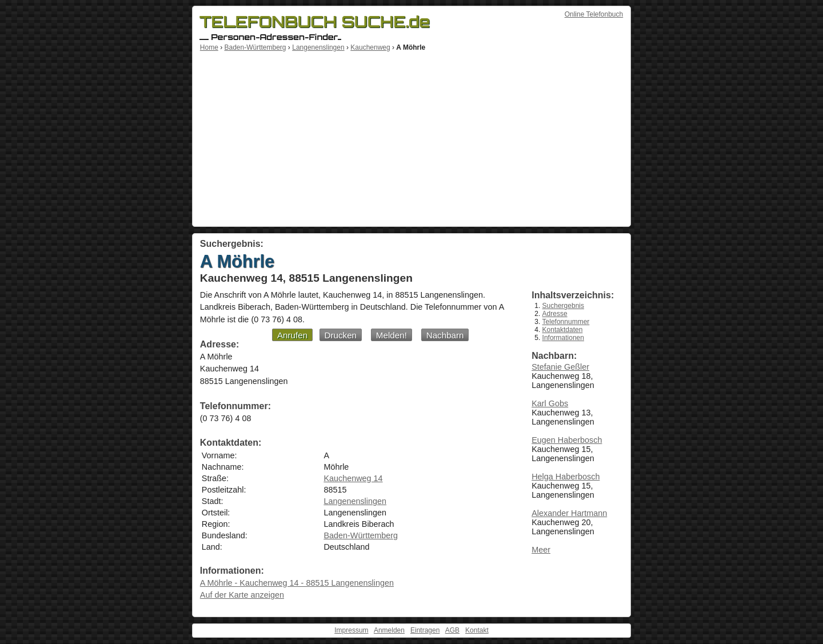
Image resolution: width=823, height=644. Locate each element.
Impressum (351, 630)
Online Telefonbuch (594, 14)
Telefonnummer (566, 322)
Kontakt (477, 630)
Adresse (555, 314)
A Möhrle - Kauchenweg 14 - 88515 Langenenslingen (297, 583)
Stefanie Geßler (560, 367)
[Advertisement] (411, 137)
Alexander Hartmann (569, 513)
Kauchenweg (370, 47)
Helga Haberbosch (566, 477)
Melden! (391, 335)
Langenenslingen (318, 47)
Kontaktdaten (563, 330)
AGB (452, 630)
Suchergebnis (563, 306)
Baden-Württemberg (255, 47)
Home (209, 47)
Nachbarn (445, 335)
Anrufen (292, 335)
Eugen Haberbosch (567, 440)
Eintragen (425, 630)
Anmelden (389, 630)
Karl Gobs (550, 403)
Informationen (563, 338)
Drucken (341, 335)
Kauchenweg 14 (353, 478)
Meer (541, 550)
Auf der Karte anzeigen (242, 595)
